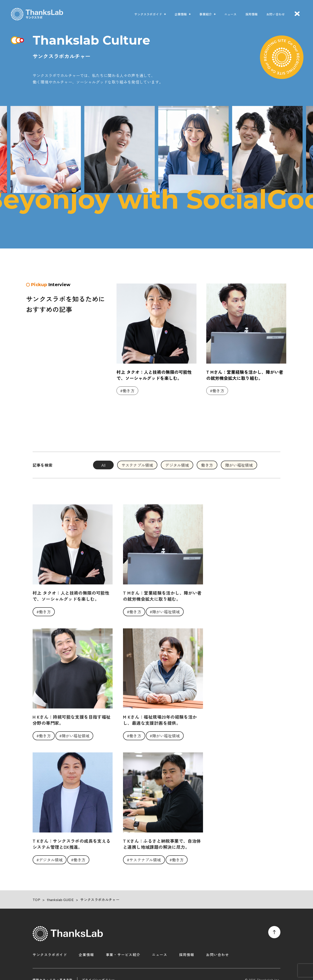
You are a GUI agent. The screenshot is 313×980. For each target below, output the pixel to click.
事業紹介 (206, 14)
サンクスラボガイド (148, 14)
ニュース (231, 14)
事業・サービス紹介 (123, 955)
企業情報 (181, 14)
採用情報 (252, 14)
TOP (36, 899)
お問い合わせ (276, 14)
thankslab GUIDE (60, 899)
